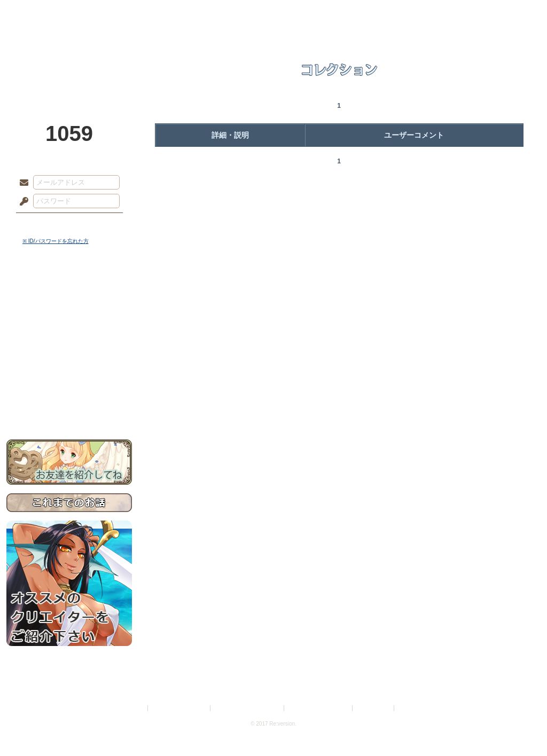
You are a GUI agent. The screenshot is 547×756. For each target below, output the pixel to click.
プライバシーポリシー (179, 708)
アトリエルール (69, 358)
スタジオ (349, 13)
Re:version (412, 708)
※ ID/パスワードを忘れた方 (56, 241)
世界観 (69, 291)
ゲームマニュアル (69, 329)
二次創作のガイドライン (319, 708)
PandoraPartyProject (69, 59)
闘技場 (502, 13)
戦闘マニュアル (69, 371)
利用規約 (133, 708)
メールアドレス (21, 183)
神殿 (122, 13)
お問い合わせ (69, 406)
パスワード (21, 202)
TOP (45, 13)
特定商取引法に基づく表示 (248, 708)
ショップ (425, 13)
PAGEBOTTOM (520, 727)
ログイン (44, 224)
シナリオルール (69, 345)
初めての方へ (69, 387)
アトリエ (273, 13)
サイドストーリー (69, 310)
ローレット (198, 13)
